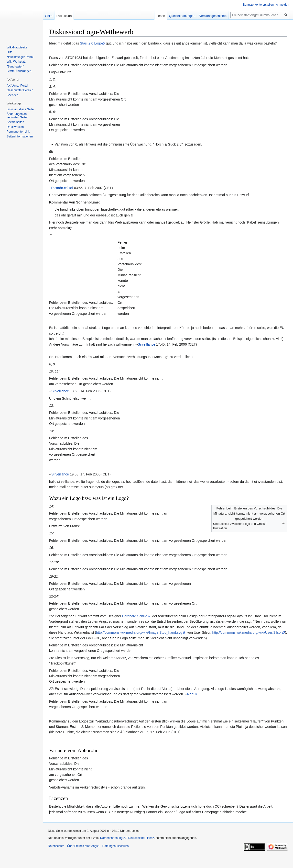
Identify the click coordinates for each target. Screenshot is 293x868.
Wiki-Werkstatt (16, 62)
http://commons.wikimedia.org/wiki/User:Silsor (247, 632)
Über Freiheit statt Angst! (83, 846)
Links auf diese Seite (20, 109)
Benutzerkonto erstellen (258, 5)
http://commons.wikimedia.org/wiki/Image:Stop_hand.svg (139, 632)
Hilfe (10, 52)
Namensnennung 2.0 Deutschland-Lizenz (127, 838)
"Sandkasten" (15, 67)
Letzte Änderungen (19, 71)
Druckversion (15, 127)
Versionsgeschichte (213, 16)
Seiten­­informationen (20, 136)
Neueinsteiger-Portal (20, 57)
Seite (49, 16)
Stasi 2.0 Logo (91, 43)
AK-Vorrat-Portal (17, 86)
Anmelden (282, 5)
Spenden (12, 95)
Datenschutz (56, 846)
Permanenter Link (18, 132)
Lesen (161, 16)
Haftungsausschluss (115, 846)
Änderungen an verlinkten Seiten (17, 116)
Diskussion (64, 16)
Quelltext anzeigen (182, 16)
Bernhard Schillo (135, 616)
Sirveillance (147, 344)
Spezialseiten (15, 122)
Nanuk (192, 694)
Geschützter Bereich (20, 90)
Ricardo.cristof (62, 188)
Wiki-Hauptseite (17, 47)
